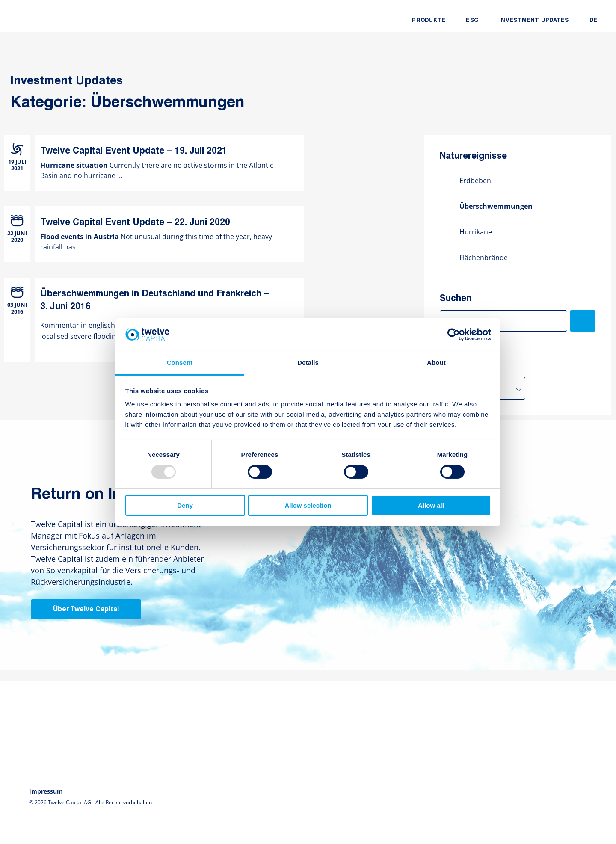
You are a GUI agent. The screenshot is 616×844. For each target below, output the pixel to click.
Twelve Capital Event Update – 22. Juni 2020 (135, 223)
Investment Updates (534, 21)
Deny (185, 505)
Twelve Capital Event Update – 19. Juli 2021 (134, 151)
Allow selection (308, 505)
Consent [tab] (180, 363)
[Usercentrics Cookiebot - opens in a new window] (454, 335)
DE (594, 21)
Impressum (46, 791)
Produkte (429, 21)
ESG (472, 21)
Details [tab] (308, 363)
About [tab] (436, 363)
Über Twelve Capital (86, 610)
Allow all (431, 505)
